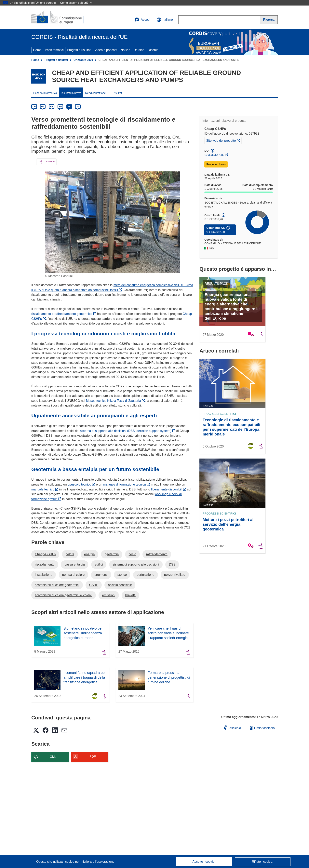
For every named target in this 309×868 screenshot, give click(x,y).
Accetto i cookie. (204, 862)
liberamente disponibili (169, 489)
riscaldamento (45, 564)
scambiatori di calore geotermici (57, 585)
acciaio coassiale (120, 585)
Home (37, 50)
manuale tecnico (45, 489)
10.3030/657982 (214, 155)
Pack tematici (54, 50)
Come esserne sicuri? (76, 3)
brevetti (130, 595)
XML (53, 757)
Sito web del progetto (224, 140)
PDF (93, 757)
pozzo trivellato (175, 575)
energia (89, 554)
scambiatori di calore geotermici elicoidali (64, 595)
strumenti (101, 575)
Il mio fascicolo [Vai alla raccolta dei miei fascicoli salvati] (262, 728)
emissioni (109, 595)
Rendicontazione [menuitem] (95, 93)
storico (122, 575)
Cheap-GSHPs (45, 554)
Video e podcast (106, 50)
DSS (172, 564)
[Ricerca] (269, 20)
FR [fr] (60, 107)
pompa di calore (74, 575)
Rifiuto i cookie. (263, 862)
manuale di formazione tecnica (126, 484)
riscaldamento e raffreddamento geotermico (64, 314)
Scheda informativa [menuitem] (45, 93)
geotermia (112, 554)
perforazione (146, 575)
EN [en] (43, 107)
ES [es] (52, 107)
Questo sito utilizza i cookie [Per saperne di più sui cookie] (56, 862)
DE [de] (34, 107)
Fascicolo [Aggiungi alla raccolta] (232, 727)
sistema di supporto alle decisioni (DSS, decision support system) (128, 431)
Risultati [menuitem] (118, 93)
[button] (165, 20)
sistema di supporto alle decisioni (136, 564)
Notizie (125, 50)
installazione (44, 575)
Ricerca (153, 50)
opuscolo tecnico (81, 484)
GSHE (94, 585)
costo (132, 554)
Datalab (139, 50)
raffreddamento (157, 554)
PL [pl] (78, 107)
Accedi (142, 20)
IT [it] (69, 107)
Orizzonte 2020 (83, 60)
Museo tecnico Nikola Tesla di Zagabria (115, 401)
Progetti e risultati (79, 50)
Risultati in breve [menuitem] (71, 93)
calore (70, 554)
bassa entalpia (75, 564)
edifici (99, 564)
